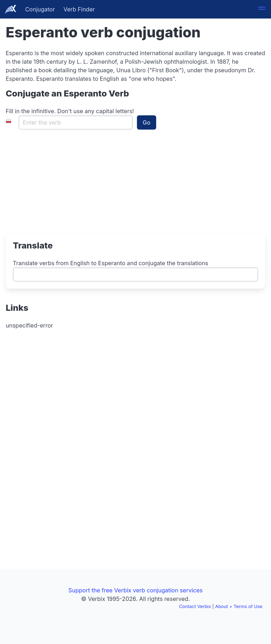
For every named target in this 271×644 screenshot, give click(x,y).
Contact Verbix (195, 606)
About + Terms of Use (239, 606)
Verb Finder (79, 9)
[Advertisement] (50, 187)
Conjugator (40, 9)
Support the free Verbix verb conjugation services (135, 590)
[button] (262, 9)
